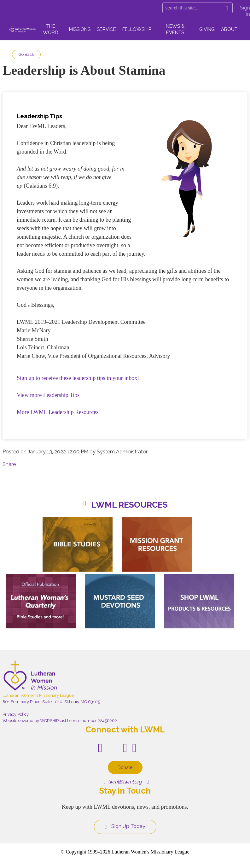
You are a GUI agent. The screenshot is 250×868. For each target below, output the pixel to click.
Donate (125, 767)
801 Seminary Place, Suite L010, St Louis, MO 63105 (51, 702)
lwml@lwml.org (123, 782)
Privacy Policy (16, 714)
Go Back (26, 54)
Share (9, 464)
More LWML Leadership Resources (58, 412)
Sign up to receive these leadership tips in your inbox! (78, 378)
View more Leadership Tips (48, 395)
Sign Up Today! (125, 826)
